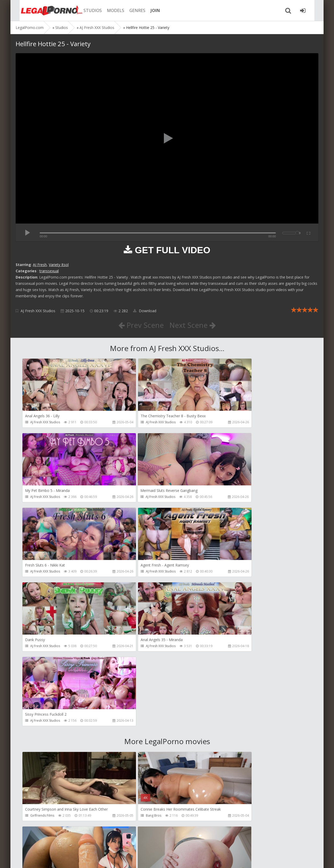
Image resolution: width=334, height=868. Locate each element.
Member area (52, 843)
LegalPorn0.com (54, 859)
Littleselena (136, 742)
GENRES (132, 10)
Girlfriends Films (42, 667)
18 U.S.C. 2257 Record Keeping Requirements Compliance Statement (182, 859)
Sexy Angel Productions (242, 667)
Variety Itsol (59, 265)
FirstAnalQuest (41, 742)
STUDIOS (87, 10)
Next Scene (193, 325)
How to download (90, 843)
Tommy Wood (138, 817)
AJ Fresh (40, 265)
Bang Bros (135, 667)
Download (145, 311)
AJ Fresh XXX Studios (38, 311)
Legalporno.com (44, 10)
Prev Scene (141, 325)
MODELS (110, 10)
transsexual (49, 271)
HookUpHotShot (237, 817)
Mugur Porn (39, 817)
